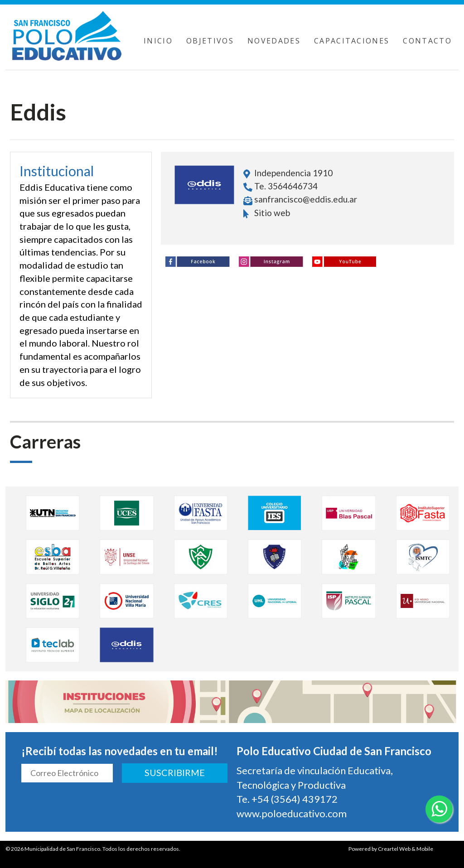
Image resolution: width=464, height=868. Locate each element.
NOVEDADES (274, 41)
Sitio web (267, 213)
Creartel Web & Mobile (406, 849)
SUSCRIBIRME (175, 772)
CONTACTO (427, 41)
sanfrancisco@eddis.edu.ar (306, 199)
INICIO (158, 41)
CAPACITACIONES (352, 41)
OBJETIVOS (210, 41)
